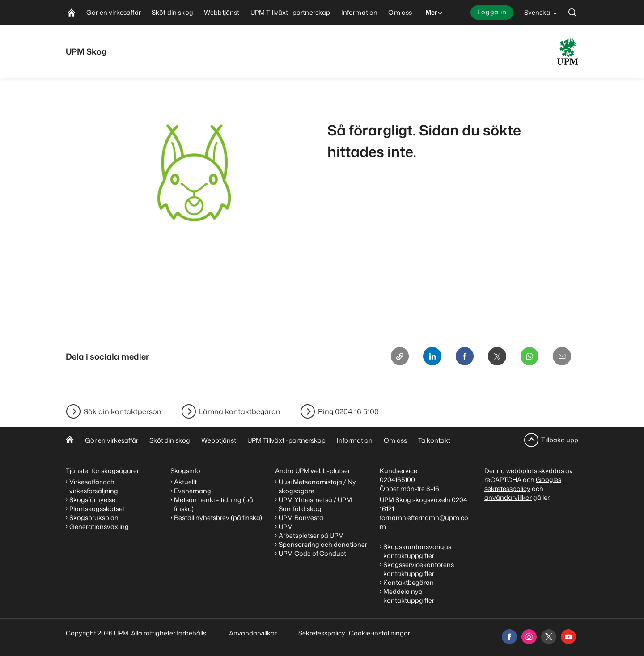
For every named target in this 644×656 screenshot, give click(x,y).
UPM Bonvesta (301, 518)
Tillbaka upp (560, 440)
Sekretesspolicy (322, 633)
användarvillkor (508, 497)
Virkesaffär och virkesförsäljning (94, 486)
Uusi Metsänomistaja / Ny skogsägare (317, 486)
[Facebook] (459, 357)
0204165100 (397, 480)
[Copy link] (391, 357)
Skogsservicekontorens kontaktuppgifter (419, 569)
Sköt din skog (170, 440)
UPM (286, 527)
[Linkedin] (425, 357)
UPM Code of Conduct (312, 553)
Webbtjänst (219, 440)
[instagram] (529, 637)
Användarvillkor (254, 633)
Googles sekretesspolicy (523, 484)
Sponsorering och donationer (323, 544)
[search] (572, 12)
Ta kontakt (434, 440)
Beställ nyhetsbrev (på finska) (218, 518)
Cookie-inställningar (379, 633)
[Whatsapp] (527, 357)
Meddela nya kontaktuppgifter (409, 596)
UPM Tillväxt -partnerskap (286, 440)
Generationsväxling (99, 527)
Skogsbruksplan (94, 518)
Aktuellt (185, 482)
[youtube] (568, 637)
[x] (549, 637)
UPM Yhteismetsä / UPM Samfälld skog (315, 504)
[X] (493, 357)
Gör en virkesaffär (112, 440)
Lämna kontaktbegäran (240, 411)
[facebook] (509, 637)
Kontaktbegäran (409, 582)
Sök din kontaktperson (123, 411)
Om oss (395, 440)
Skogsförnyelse (92, 500)
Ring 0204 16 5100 (348, 411)
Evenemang (193, 491)
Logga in (492, 12)
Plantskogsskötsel (97, 509)
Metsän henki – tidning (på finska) (214, 504)
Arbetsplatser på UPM (311, 535)
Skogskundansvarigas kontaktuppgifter (417, 551)
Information (355, 440)
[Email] (561, 357)
